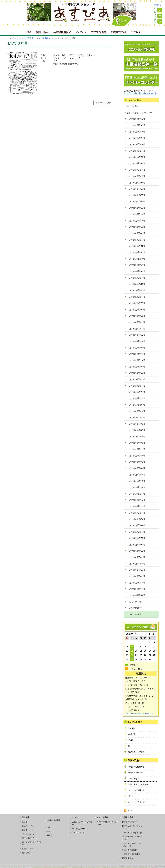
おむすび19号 (135, 614)
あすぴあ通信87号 (137, 183)
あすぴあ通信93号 (137, 144)
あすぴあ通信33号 (137, 525)
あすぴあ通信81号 (137, 221)
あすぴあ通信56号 (137, 379)
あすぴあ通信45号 (137, 449)
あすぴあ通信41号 (137, 475)
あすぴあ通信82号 (137, 214)
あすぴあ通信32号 (137, 532)
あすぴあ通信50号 (137, 418)
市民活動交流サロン (80, 829)
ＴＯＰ (28, 32)
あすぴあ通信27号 (137, 564)
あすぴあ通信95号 (137, 132)
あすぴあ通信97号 (137, 119)
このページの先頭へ (103, 103)
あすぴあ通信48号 (137, 430)
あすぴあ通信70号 (137, 290)
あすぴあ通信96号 (137, 125)
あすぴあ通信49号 (137, 424)
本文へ (158, 5)
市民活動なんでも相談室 (138, 784)
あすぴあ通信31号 (137, 538)
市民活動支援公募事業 (131, 854)
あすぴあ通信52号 (137, 405)
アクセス (136, 32)
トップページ (13, 38)
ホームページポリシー (137, 802)
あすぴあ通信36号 (137, 506)
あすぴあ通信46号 (137, 443)
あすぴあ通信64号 (137, 329)
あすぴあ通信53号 (137, 398)
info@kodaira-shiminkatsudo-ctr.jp (139, 713)
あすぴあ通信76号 (137, 252)
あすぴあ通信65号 (137, 322)
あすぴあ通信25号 (137, 576)
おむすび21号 (135, 602)
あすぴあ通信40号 (137, 481)
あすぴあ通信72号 (137, 278)
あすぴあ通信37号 (137, 500)
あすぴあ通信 (98, 32)
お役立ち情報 (118, 32)
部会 (130, 746)
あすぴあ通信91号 (137, 157)
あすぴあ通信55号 (137, 386)
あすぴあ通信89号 (137, 170)
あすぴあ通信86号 (137, 189)
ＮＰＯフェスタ (78, 833)
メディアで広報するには (132, 833)
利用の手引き (134, 761)
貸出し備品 (27, 853)
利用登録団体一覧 (135, 773)
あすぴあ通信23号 (137, 589)
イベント (81, 32)
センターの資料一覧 (136, 790)
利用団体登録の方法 (136, 767)
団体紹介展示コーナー (31, 838)
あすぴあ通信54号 (137, 392)
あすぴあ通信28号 (137, 557)
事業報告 (132, 734)
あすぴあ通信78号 (137, 240)
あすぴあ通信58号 (137, 367)
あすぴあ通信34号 (137, 519)
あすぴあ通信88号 (137, 176)
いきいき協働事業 (129, 850)
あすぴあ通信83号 (137, 208)
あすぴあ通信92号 (137, 151)
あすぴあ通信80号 (137, 227)
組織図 (131, 740)
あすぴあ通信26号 (137, 570)
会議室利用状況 (62, 32)
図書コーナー (27, 830)
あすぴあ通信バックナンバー (49, 38)
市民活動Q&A (134, 779)
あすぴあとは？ (135, 722)
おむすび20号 (135, 608)
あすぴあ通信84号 (137, 201)
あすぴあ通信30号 (137, 545)
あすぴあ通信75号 (137, 259)
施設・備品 (42, 32)
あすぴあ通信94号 (137, 138)
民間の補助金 (128, 858)
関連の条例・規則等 (136, 752)
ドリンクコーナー (29, 834)
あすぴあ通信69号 (137, 297)
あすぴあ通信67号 (137, 310)
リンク (131, 796)
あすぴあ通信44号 (137, 456)
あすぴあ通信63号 (137, 335)
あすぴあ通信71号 (137, 284)
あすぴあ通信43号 (137, 462)
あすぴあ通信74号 (137, 265)
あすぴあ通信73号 (137, 271)
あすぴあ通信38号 (137, 494)
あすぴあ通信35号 (137, 513)
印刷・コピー (27, 849)
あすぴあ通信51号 (137, 411)
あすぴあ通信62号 (137, 341)
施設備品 (26, 817)
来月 (49, 831)
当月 (49, 827)
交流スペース (27, 826)
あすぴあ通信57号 (137, 373)
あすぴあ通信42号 (137, 468)
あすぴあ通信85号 (137, 195)
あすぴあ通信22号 (137, 595)
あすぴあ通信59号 (137, 360)
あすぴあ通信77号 (137, 246)
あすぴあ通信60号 (137, 354)
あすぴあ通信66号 (137, 316)
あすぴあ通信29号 (137, 551)
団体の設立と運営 (129, 822)
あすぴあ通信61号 (137, 348)
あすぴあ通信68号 (137, 303)
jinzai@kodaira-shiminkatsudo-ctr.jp (140, 93)
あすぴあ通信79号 (137, 233)
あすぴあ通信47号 (137, 436)
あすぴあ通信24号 (137, 583)
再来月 (50, 835)
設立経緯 (132, 728)
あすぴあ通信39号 (137, 487)
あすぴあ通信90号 (137, 163)
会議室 (25, 822)
